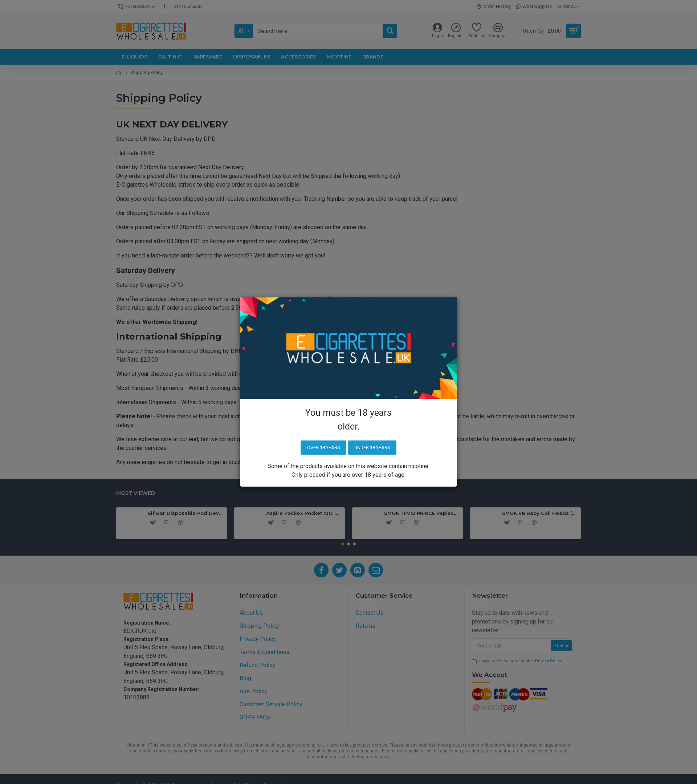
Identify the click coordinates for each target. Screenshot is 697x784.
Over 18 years (323, 448)
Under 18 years (372, 448)
